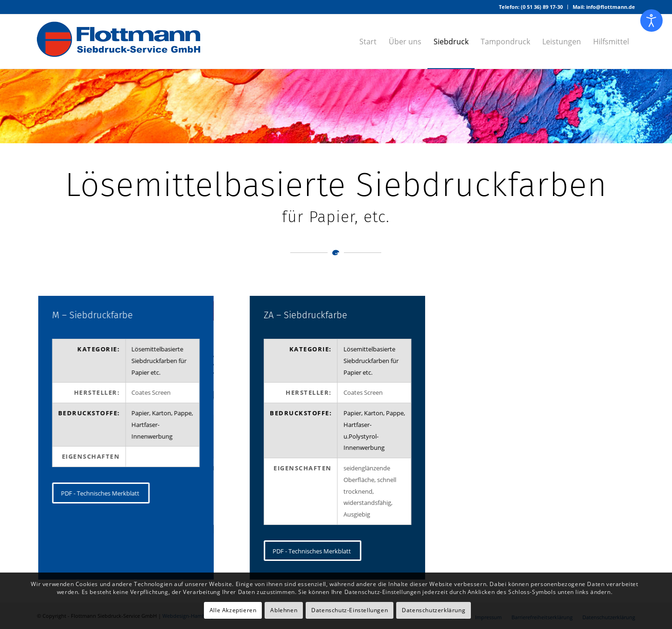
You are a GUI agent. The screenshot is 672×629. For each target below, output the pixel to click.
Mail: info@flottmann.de (604, 7)
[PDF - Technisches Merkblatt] (101, 493)
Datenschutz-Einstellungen (350, 610)
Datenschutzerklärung (434, 610)
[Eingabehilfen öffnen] (651, 21)
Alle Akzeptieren (233, 610)
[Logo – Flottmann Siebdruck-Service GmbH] (119, 42)
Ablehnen (284, 610)
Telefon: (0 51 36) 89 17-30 (531, 7)
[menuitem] (531, 7)
